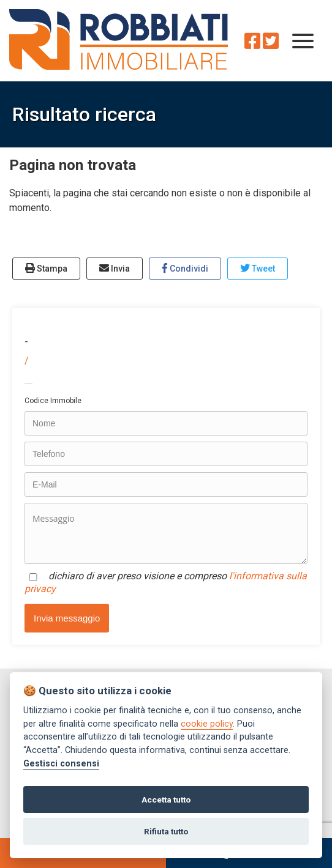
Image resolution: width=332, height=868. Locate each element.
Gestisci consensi (61, 764)
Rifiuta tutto (166, 831)
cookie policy (207, 724)
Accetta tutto (166, 799)
